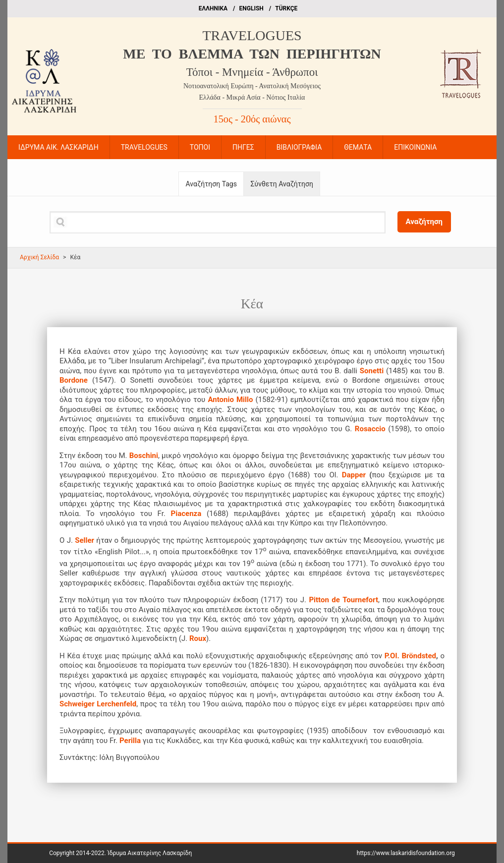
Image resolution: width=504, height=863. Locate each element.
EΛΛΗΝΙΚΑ (213, 8)
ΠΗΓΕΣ (243, 147)
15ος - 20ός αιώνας (252, 119)
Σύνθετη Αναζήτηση (282, 184)
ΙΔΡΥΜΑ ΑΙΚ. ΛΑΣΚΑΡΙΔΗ (58, 147)
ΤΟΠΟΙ (200, 147)
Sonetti (372, 371)
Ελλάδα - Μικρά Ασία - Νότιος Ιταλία (252, 97)
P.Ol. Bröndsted (410, 656)
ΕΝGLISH (252, 8)
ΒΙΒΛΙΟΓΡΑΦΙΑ (299, 147)
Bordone (76, 380)
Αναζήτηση (424, 222)
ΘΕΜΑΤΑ (358, 147)
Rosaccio (370, 429)
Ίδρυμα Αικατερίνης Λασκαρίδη (150, 853)
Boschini (144, 456)
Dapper (354, 475)
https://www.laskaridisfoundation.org (406, 853)
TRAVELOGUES (252, 35)
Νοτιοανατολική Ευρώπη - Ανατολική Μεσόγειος (252, 86)
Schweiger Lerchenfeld (98, 704)
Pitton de (324, 600)
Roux (198, 638)
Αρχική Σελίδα (39, 257)
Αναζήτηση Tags (211, 184)
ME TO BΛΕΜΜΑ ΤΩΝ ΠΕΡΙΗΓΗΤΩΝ (252, 54)
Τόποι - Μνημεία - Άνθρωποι (252, 72)
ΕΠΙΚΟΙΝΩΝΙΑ (415, 147)
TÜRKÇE (286, 8)
